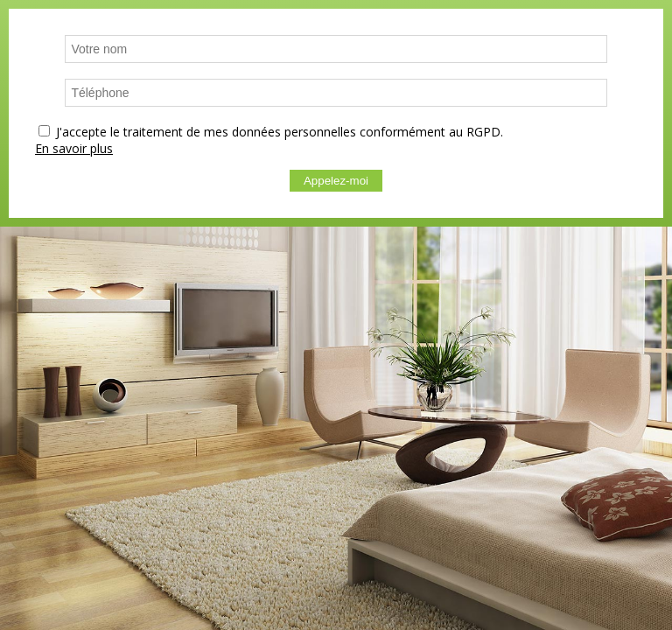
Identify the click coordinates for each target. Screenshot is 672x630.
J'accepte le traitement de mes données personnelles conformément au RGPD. (280, 132)
